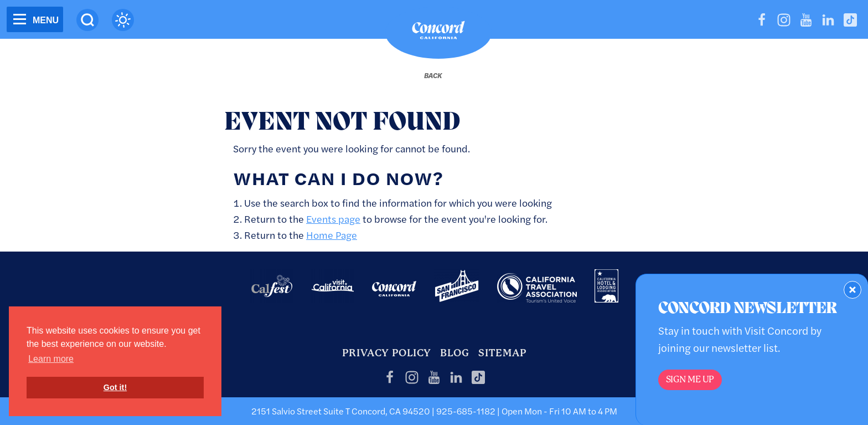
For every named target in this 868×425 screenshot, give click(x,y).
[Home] (438, 33)
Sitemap (502, 353)
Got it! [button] (115, 387)
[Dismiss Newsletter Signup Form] (852, 290)
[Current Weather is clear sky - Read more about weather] (123, 20)
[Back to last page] (433, 75)
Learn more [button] (51, 359)
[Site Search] (87, 20)
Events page (333, 219)
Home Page (332, 235)
